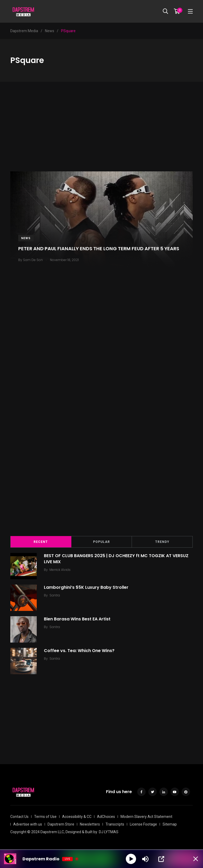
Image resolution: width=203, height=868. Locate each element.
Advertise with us (28, 824)
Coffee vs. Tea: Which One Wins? (80, 651)
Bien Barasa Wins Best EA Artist (78, 619)
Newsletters (90, 824)
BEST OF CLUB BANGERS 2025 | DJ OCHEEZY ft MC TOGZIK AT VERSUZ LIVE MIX (117, 559)
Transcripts (115, 824)
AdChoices (106, 817)
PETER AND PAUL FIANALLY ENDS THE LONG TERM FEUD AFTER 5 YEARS (99, 249)
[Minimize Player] (194, 859)
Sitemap (170, 824)
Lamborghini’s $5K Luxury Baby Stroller (87, 587)
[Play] (131, 859)
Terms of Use (45, 817)
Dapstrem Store (61, 824)
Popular (101, 542)
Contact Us (19, 817)
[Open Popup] (162, 859)
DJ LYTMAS (109, 832)
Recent (41, 542)
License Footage (143, 824)
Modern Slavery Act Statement (146, 817)
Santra (56, 595)
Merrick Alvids (61, 570)
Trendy (162, 542)
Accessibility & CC (77, 817)
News (26, 238)
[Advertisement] (101, 134)
